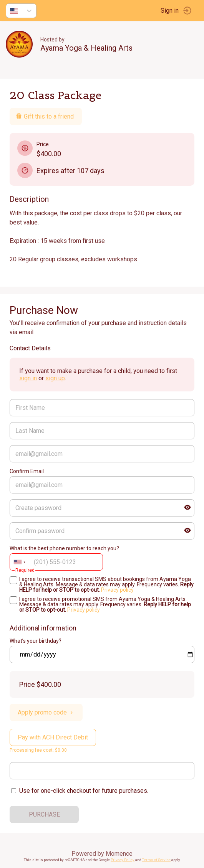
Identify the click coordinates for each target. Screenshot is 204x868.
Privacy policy (117, 590)
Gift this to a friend (45, 116)
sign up (55, 378)
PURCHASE (44, 814)
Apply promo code (46, 712)
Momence (119, 854)
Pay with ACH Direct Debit (53, 737)
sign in (28, 378)
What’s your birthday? (36, 641)
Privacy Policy (123, 860)
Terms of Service (156, 860)
